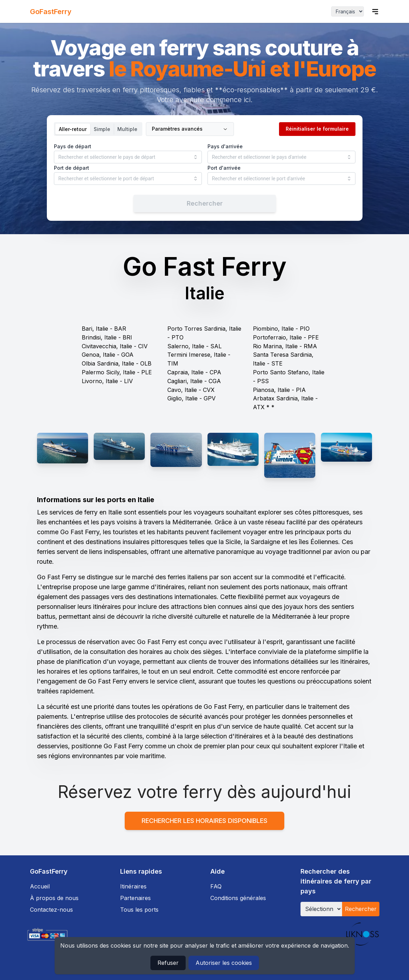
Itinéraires (133, 886)
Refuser (168, 963)
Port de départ (72, 168)
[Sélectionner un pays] (321, 909)
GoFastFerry (51, 12)
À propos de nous (54, 898)
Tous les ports (139, 910)
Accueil (40, 886)
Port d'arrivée (224, 168)
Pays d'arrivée (225, 146)
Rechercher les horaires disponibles (204, 821)
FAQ (216, 886)
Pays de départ (73, 146)
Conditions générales (238, 898)
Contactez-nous (51, 910)
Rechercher (361, 909)
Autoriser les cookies (224, 963)
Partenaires (135, 898)
